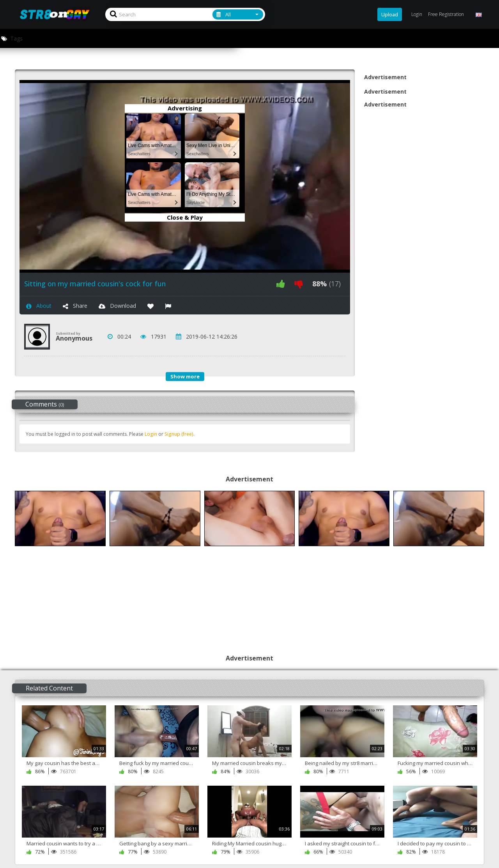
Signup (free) (179, 434)
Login (151, 434)
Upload (390, 14)
